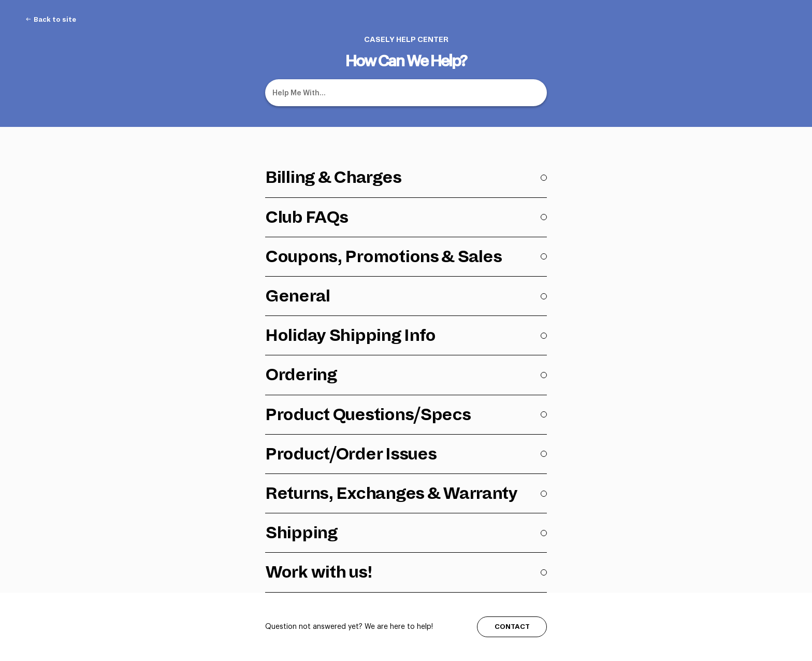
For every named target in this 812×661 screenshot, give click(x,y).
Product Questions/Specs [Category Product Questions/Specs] (368, 414)
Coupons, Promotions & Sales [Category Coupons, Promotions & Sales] (383, 256)
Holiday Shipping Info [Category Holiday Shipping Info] (350, 335)
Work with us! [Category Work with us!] (318, 572)
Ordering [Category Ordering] (301, 375)
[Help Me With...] (406, 93)
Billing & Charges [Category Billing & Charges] (333, 177)
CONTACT (512, 627)
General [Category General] (298, 296)
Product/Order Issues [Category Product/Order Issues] (351, 454)
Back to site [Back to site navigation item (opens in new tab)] (55, 20)
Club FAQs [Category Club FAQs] (306, 217)
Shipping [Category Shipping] (301, 533)
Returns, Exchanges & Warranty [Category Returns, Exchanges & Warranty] (391, 493)
